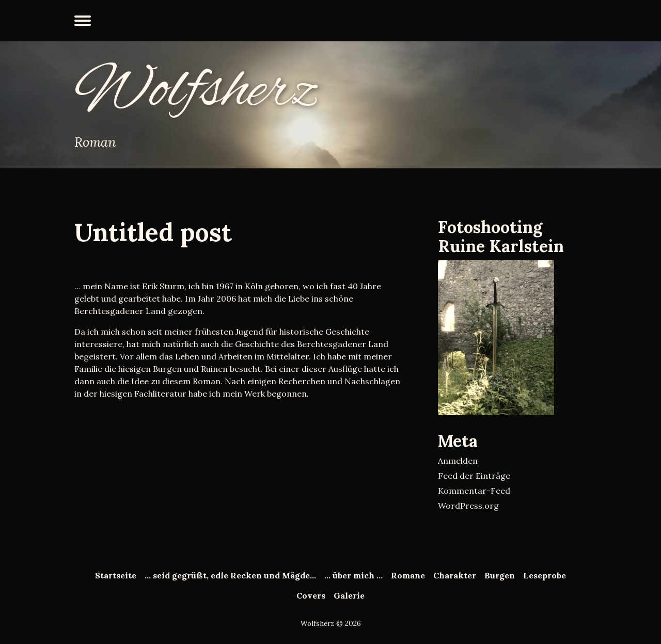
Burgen (500, 575)
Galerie (349, 595)
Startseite (116, 575)
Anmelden (458, 461)
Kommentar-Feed (474, 491)
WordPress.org (468, 506)
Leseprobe (545, 575)
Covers (311, 595)
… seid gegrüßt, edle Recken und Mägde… (230, 575)
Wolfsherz (196, 91)
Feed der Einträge (474, 476)
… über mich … (353, 575)
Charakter (455, 575)
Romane (408, 575)
